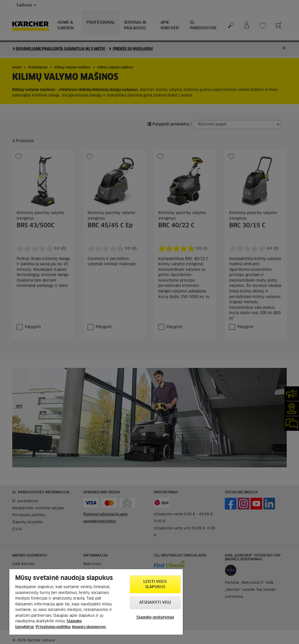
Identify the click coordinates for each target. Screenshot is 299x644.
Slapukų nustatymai (155, 618)
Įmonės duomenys (89, 627)
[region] (96, 602)
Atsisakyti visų (155, 603)
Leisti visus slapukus (155, 584)
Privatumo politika (53, 627)
